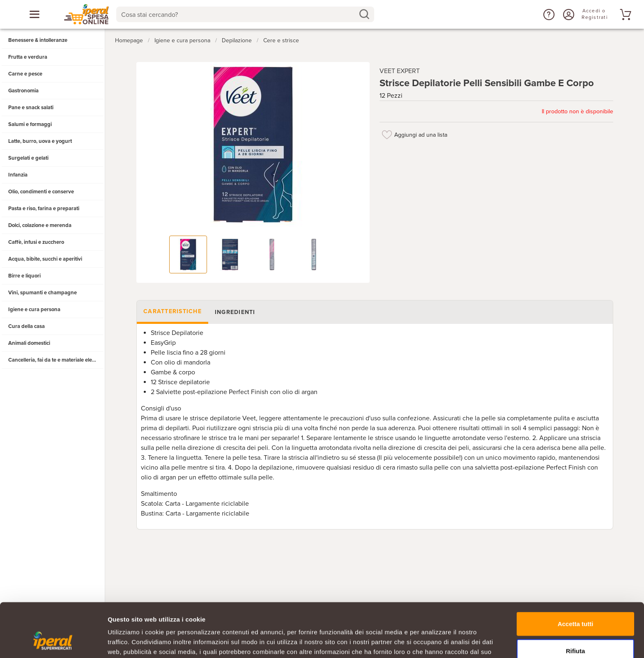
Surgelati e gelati (28, 158)
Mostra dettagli (432, 642)
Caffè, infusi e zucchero (36, 242)
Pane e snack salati (31, 108)
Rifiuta (576, 604)
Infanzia (18, 175)
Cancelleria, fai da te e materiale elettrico (56, 360)
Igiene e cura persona (34, 310)
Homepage (129, 40)
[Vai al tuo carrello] (624, 14)
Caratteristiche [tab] (172, 311)
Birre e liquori (24, 276)
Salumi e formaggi (30, 124)
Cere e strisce (281, 40)
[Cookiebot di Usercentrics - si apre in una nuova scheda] (53, 642)
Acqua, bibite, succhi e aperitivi (45, 259)
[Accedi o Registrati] (568, 14)
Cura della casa (26, 326)
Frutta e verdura (28, 57)
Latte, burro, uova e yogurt (40, 141)
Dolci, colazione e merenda (40, 225)
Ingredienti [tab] (235, 312)
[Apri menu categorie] (34, 14)
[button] (548, 14)
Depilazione (237, 40)
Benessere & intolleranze (38, 40)
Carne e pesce (25, 74)
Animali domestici (29, 343)
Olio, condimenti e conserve (41, 192)
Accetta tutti (576, 577)
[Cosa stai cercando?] (239, 14)
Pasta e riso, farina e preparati (44, 209)
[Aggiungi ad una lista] (387, 135)
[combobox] (245, 14)
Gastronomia (23, 91)
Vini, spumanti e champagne (43, 293)
